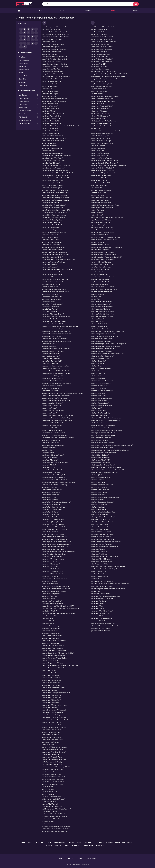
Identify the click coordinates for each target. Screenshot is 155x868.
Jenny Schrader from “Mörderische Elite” (56, 547)
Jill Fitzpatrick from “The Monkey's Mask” (56, 767)
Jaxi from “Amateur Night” (51, 356)
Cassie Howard (24, 63)
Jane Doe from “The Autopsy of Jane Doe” (56, 166)
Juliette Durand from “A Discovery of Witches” (106, 542)
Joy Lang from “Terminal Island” (101, 203)
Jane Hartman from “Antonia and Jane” (55, 175)
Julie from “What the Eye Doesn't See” (103, 512)
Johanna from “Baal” (97, 104)
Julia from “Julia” (96, 408)
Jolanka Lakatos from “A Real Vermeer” (104, 121)
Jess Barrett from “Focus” (51, 616)
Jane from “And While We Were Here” (55, 232)
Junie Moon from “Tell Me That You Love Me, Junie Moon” (110, 584)
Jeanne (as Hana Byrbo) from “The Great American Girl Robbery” (64, 393)
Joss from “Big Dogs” (98, 195)
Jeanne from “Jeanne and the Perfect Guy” (56, 418)
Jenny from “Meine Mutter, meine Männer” (56, 589)
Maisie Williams (29, 98)
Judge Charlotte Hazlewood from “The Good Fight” (107, 247)
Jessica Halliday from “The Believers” (55, 656)
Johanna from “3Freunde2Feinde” (102, 106)
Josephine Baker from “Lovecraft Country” (104, 161)
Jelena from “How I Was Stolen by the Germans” (58, 438)
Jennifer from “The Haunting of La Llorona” (57, 502)
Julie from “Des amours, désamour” (102, 502)
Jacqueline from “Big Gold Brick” (53, 71)
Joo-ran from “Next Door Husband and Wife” (105, 131)
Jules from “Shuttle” (97, 319)
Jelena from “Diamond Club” (52, 440)
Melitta (21, 73)
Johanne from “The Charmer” (100, 114)
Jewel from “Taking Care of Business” (55, 747)
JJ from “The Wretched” (50, 804)
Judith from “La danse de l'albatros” (102, 277)
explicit (58, 846)
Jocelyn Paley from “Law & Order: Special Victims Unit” (109, 76)
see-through (128, 842)
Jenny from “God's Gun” (50, 596)
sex (37, 842)
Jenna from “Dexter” (49, 465)
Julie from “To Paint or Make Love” (102, 485)
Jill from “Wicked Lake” (50, 792)
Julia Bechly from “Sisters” (99, 329)
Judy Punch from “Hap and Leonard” (103, 287)
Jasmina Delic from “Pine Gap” (53, 329)
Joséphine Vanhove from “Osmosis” (102, 170)
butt (43, 842)
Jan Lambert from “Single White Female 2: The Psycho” (61, 126)
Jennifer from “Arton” (49, 497)
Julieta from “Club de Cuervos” (101, 537)
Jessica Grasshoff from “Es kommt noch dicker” (58, 653)
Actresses (89, 11)
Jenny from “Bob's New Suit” (52, 569)
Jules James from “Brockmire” (101, 304)
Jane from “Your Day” (49, 230)
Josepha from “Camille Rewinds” (101, 158)
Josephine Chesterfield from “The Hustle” (104, 163)
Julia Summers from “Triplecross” (102, 351)
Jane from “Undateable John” (52, 225)
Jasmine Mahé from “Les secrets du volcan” (57, 334)
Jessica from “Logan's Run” (51, 678)
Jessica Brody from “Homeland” (53, 648)
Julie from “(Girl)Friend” (98, 475)
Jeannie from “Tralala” (50, 428)
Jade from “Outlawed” (50, 84)
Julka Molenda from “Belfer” (100, 564)
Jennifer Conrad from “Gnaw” (52, 470)
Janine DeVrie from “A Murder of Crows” (56, 292)
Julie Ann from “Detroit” (98, 423)
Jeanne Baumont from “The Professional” (56, 396)
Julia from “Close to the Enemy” (101, 368)
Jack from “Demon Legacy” (51, 29)
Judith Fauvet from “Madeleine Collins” (103, 255)
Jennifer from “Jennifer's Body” (53, 510)
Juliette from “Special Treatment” (101, 559)
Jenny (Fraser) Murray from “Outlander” (55, 522)
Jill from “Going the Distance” (52, 797)
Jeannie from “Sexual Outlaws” (53, 425)
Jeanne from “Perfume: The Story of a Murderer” (58, 415)
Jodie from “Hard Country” (99, 81)
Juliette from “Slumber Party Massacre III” (104, 557)
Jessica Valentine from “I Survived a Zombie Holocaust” (61, 665)
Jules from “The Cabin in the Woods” (103, 312)
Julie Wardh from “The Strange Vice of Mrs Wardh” (107, 470)
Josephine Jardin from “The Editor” (102, 168)
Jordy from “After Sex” (98, 146)
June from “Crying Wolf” (99, 571)
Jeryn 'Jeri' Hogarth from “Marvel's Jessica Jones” (59, 613)
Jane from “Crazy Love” (50, 235)
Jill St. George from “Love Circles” (53, 779)
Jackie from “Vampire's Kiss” (52, 52)
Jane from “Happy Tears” (51, 240)
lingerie (71, 842)
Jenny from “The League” (51, 576)
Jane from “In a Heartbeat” (51, 245)
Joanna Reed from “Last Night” (101, 44)
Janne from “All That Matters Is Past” (55, 321)
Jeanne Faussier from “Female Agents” (55, 398)
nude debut (89, 846)
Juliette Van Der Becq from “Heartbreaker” (104, 547)
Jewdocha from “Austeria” (51, 742)
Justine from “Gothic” (98, 621)
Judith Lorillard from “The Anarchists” (103, 260)
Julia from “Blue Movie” (98, 378)
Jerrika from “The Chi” (50, 611)
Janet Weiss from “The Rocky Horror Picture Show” (59, 260)
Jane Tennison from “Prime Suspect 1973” (56, 210)
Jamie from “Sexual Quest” (51, 109)
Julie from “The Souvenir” (99, 487)
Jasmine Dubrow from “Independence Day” (57, 331)
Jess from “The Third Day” (51, 626)
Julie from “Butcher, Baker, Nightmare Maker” (105, 497)
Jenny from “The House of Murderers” (55, 579)
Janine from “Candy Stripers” (52, 299)
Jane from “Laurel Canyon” (51, 227)
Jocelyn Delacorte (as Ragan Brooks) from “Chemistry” (109, 74)
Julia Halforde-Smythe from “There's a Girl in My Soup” (108, 344)
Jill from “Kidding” (48, 794)
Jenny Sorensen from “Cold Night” (54, 549)
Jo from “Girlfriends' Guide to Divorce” (55, 816)
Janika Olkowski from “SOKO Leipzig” (55, 289)
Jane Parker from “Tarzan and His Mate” (56, 193)
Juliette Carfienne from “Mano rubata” (103, 539)
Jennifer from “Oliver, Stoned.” (52, 490)
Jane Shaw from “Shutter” (51, 203)
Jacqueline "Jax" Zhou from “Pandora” (55, 64)
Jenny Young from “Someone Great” (54, 554)
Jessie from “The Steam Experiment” (55, 727)
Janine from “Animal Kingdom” (52, 304)
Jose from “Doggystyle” (98, 148)
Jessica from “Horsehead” (51, 683)
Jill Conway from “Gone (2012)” (53, 764)
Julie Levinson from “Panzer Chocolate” (104, 453)
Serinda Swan (29, 114)
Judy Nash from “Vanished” (100, 284)
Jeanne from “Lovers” (50, 408)
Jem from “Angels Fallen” (51, 443)
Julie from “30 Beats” (98, 480)
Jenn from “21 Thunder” (50, 458)
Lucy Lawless (29, 95)
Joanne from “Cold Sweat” (99, 67)
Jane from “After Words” (50, 237)
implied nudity (102, 846)
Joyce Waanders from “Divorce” (101, 220)
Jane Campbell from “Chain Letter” (54, 161)
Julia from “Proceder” (98, 364)
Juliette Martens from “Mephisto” (101, 544)
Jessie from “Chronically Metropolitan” (55, 720)
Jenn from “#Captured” (50, 460)
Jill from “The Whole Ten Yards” (53, 784)
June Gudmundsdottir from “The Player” (104, 569)
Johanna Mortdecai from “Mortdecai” (103, 101)
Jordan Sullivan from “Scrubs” (100, 138)
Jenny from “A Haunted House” (53, 557)
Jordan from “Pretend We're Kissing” (103, 143)
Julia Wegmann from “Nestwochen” (102, 356)
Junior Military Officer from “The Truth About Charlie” (108, 589)
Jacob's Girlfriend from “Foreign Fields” (55, 59)
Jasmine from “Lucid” (50, 346)
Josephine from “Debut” (98, 178)
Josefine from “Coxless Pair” (100, 153)
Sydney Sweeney (29, 101)
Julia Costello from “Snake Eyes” (101, 341)
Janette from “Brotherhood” (51, 277)
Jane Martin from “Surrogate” (52, 188)
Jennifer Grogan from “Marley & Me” (54, 475)
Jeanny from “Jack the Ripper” (52, 430)
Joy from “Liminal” (97, 215)
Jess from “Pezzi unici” (50, 631)
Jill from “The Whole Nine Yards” (53, 782)
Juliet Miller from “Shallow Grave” (102, 522)
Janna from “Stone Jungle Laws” (53, 314)
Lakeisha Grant (24, 85)
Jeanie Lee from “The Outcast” (52, 386)
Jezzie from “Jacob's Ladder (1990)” (54, 759)
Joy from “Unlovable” (97, 210)
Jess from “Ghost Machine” (51, 633)
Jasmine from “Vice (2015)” (52, 344)
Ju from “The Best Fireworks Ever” (102, 230)
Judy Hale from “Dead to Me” (100, 279)
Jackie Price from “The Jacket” (53, 39)
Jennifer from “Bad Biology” (52, 492)
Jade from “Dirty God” (50, 96)
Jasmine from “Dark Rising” (51, 354)
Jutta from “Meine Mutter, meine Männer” (104, 626)
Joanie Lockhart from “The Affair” (102, 37)
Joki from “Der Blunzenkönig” (100, 116)
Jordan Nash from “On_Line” (100, 136)
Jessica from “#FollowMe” (51, 703)
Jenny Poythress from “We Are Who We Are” (57, 542)
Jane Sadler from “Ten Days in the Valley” (56, 200)
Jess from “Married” (49, 623)
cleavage (89, 842)
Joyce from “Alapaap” (98, 225)
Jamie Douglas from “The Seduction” (55, 101)
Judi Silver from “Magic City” (100, 250)
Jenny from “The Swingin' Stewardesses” (56, 586)
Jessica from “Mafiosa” (50, 690)
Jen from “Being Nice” (50, 448)
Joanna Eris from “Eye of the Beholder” (103, 42)
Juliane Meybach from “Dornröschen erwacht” (106, 420)
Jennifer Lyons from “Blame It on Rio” (55, 480)
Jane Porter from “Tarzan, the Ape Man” (55, 195)
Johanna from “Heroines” (99, 111)
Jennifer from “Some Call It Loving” (54, 519)
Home (19, 11)
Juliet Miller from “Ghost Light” (101, 519)
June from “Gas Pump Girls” (100, 576)
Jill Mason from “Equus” (50, 772)
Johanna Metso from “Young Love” (102, 99)
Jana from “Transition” (50, 146)
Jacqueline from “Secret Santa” (53, 74)
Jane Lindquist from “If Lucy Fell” (53, 185)
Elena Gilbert (23, 79)
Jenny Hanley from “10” (50, 532)
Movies (136, 11)
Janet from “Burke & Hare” (51, 272)
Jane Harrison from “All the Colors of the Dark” (58, 173)
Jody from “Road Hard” (98, 89)
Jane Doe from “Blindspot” (51, 163)
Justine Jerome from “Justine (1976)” (103, 599)
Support (71, 859)
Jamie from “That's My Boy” (52, 118)
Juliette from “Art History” (99, 554)
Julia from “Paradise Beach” (100, 403)
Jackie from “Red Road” (50, 54)
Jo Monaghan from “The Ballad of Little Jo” (57, 809)
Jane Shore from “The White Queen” (54, 205)
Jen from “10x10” (48, 450)
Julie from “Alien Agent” (98, 482)
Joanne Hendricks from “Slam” (101, 54)
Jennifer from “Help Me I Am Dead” (54, 507)
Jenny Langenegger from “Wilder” (53, 534)
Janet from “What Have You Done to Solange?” (58, 269)
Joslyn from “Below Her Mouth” (101, 190)
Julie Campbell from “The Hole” (101, 428)
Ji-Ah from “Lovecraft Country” (52, 762)
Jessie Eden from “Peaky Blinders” (54, 712)
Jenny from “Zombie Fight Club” (53, 571)
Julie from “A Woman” (98, 495)
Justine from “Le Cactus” (99, 601)
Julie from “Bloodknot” (98, 500)
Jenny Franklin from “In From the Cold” (55, 529)
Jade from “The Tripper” (50, 94)
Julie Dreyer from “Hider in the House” (103, 433)
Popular (63, 11)
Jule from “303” (96, 299)
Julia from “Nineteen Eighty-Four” (102, 406)
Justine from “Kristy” (97, 609)
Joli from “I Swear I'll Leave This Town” (103, 123)
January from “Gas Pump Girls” (53, 324)
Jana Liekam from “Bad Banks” (53, 136)
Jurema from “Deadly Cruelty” (100, 594)
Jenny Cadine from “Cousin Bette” (54, 527)
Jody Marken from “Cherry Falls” (101, 84)
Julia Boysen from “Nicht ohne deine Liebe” (105, 336)
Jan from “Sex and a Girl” (51, 128)
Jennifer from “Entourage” (51, 514)
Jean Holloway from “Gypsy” (52, 368)
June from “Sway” (96, 579)
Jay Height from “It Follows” (52, 359)
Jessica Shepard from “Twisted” (53, 663)
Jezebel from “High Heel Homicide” (54, 752)
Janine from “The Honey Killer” (52, 297)
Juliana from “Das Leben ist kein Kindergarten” (106, 418)
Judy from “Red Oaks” (98, 294)
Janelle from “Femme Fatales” (52, 250)
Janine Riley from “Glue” (50, 294)
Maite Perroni (29, 108)
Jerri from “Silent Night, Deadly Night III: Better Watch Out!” (62, 609)
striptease (77, 846)
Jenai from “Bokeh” (49, 453)
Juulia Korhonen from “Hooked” (101, 628)
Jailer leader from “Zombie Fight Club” (55, 99)
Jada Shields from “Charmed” (52, 79)
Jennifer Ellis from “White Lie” (52, 472)
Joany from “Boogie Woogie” (100, 69)
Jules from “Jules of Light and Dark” (102, 314)
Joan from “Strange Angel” (99, 29)
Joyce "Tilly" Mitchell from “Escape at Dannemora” (107, 217)
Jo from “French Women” (51, 819)
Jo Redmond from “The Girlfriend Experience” (57, 814)
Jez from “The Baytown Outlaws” (53, 750)
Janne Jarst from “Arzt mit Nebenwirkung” (56, 316)
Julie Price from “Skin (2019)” (100, 460)
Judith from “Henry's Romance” (101, 267)
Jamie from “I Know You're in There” (54, 114)
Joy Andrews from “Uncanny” (100, 200)
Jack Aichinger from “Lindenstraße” (54, 27)
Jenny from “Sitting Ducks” (51, 594)
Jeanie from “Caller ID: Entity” (52, 388)
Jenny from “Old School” (50, 566)
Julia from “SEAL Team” (98, 388)
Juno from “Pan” (96, 591)
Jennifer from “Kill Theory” (51, 487)
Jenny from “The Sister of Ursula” (53, 559)
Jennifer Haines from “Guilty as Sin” (54, 477)
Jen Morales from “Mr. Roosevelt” (53, 445)
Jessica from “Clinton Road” (52, 700)
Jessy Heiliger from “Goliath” (52, 737)
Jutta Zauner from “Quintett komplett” (103, 623)
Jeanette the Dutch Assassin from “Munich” (57, 383)
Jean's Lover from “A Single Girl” (53, 376)
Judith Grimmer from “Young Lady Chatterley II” (106, 257)
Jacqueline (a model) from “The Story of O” (57, 67)
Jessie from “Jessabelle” (51, 735)
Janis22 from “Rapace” (50, 309)
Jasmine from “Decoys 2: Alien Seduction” (56, 349)
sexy (50, 842)
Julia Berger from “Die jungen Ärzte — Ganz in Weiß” (108, 331)
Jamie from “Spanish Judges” (52, 123)
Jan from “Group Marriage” (51, 133)
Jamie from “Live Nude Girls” (52, 116)
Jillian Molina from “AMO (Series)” (54, 799)
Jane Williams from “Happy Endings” (54, 215)
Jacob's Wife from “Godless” (52, 62)
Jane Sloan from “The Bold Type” (53, 208)
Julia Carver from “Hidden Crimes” (102, 339)
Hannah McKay (24, 76)
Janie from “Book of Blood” (51, 284)
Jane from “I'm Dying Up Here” (52, 220)
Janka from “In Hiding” (50, 312)
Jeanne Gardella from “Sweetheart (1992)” (56, 401)
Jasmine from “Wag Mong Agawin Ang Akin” (57, 341)
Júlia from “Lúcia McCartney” (100, 359)
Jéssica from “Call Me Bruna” (52, 695)
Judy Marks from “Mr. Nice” (100, 282)
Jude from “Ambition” (98, 242)
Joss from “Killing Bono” (99, 193)
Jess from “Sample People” (51, 628)
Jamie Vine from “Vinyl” (50, 106)
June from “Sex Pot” (97, 574)
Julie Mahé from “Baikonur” (100, 455)
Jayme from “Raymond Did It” (52, 361)
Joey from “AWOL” (97, 94)
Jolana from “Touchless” (99, 118)
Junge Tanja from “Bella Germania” (102, 581)
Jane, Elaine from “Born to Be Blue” (54, 217)
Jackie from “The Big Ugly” (51, 47)
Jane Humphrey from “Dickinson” (53, 183)
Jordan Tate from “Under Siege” (101, 141)
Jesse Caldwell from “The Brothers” (54, 641)
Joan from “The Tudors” (98, 32)
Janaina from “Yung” (49, 151)
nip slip (49, 846)
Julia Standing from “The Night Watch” (103, 349)
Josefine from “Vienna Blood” (100, 156)
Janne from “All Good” (50, 319)
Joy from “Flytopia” (97, 213)
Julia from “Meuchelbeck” (99, 386)
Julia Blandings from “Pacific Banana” (103, 334)
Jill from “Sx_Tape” (49, 789)
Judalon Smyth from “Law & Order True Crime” (106, 237)
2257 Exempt (92, 859)
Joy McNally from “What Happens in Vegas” (105, 205)
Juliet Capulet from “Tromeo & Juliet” (103, 517)
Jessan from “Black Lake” (51, 638)
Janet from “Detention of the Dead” (54, 262)
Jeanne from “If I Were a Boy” (52, 406)
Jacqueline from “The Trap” (51, 69)
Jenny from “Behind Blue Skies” (53, 574)
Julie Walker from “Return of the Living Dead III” (106, 467)
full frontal (60, 842)
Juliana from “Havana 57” (99, 415)
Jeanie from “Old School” (51, 391)
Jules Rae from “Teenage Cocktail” (102, 307)
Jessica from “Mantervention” (52, 680)
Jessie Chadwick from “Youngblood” (54, 710)
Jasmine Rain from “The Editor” (53, 336)
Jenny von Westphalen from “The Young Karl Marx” (59, 552)
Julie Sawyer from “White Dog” (101, 463)
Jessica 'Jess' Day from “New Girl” (54, 646)
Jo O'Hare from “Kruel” (50, 811)
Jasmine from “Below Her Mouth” (53, 351)
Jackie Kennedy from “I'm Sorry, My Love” (56, 34)
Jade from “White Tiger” (50, 86)
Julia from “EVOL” (96, 376)
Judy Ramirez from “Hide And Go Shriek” (104, 289)
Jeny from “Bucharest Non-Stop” (53, 604)
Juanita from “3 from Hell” (99, 235)
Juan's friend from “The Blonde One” (102, 232)
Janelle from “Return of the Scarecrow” (55, 252)
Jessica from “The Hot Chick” (52, 698)
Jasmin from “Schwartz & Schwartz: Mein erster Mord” (60, 326)
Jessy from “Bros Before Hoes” (53, 740)
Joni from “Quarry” (97, 128)
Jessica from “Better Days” (51, 675)
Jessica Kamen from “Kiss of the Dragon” (56, 658)
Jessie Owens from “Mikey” (51, 715)
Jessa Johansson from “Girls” (52, 636)
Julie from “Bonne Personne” (100, 490)
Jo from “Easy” (47, 824)
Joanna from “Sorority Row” (100, 52)
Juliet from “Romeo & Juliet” (100, 529)
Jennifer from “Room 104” (51, 495)
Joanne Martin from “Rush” (100, 57)
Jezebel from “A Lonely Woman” (53, 757)
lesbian (109, 842)
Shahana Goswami (29, 111)
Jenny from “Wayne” (49, 599)
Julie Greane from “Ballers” (99, 440)
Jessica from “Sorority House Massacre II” (56, 693)
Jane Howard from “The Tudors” (53, 180)
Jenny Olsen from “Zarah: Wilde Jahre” (55, 539)
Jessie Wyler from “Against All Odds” (55, 717)
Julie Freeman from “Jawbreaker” (102, 438)
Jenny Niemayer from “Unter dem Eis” (55, 537)
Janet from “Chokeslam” (50, 265)
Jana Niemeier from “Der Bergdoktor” (55, 138)
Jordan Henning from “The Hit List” (102, 133)
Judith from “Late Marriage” (100, 274)
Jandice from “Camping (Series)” (53, 153)
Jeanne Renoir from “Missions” (53, 403)
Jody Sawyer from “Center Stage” (101, 86)
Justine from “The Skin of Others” (102, 611)
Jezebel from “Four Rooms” (51, 755)
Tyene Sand (23, 82)
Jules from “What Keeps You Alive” (102, 316)
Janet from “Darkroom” (50, 267)
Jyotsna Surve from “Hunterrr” (100, 631)
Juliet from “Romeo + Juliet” (100, 524)
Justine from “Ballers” (98, 604)
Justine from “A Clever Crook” (100, 613)
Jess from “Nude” (48, 618)
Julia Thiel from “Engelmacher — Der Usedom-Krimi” (108, 354)
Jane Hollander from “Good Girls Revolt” (56, 178)
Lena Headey (29, 105)
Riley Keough (29, 117)
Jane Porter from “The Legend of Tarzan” (56, 198)
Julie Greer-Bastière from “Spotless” (102, 443)
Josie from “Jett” (96, 188)
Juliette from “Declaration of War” (102, 562)
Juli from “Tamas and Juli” (99, 326)
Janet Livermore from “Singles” (53, 257)
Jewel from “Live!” (48, 745)
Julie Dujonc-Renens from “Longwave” (103, 435)
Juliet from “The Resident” (99, 527)
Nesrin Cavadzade (29, 123)
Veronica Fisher (24, 70)
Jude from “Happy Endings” (100, 245)
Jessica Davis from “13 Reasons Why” (55, 651)
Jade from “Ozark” (48, 89)
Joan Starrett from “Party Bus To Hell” (55, 831)
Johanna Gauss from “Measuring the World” (105, 96)
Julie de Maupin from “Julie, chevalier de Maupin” (107, 430)
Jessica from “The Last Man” (52, 685)
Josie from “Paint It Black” (99, 185)
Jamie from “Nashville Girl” (51, 121)
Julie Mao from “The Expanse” (101, 458)
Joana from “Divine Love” (99, 34)
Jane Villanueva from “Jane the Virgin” (55, 213)
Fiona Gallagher (24, 60)
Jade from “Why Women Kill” (52, 81)
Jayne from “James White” (51, 364)
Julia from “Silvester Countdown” (101, 398)
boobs (30, 842)
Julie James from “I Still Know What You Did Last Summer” (110, 450)
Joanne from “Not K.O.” (98, 64)
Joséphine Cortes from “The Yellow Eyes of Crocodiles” (109, 166)
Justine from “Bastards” (98, 616)
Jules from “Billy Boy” (98, 321)
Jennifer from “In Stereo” (50, 512)
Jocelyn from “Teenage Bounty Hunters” (104, 79)
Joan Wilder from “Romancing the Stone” (104, 27)
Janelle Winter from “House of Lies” (54, 247)
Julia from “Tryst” (96, 366)
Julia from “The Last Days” (99, 401)
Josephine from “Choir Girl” (100, 180)
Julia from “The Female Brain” (100, 413)
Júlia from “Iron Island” (98, 393)
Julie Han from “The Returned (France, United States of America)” (112, 445)
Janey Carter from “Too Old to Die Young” (56, 279)
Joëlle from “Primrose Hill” (99, 91)
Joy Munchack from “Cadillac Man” (102, 208)
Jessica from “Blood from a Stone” (54, 688)
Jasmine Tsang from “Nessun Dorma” (55, 339)
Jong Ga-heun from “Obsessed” (101, 126)
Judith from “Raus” (97, 272)
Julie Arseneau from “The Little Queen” (103, 425)
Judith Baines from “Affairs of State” (103, 252)
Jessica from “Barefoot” (50, 708)
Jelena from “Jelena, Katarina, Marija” (55, 435)
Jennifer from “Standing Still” (52, 505)
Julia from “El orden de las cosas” (102, 391)
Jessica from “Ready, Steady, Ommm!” (55, 705)
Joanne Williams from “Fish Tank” (102, 59)
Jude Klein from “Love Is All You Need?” (104, 240)
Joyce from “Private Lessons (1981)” (103, 227)
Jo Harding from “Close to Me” (52, 807)
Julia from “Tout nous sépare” (100, 371)
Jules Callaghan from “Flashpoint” (102, 302)
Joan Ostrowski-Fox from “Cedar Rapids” (56, 829)
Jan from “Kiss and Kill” (50, 131)
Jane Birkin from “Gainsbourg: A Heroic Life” (57, 156)
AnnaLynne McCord (29, 120)
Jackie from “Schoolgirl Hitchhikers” (54, 49)
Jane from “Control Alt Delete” (52, 242)
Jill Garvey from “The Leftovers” (53, 769)
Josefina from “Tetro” (98, 151)
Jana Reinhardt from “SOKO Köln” (53, 141)
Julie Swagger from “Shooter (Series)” (103, 465)
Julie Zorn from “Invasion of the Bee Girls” (104, 472)
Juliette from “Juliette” (98, 549)
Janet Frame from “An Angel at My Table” (56, 255)
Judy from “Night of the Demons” (101, 292)
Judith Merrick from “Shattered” (101, 262)
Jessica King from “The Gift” (52, 661)
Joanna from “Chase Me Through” (102, 47)
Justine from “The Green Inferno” (101, 618)
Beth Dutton (23, 66)
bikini (118, 842)
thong (67, 846)
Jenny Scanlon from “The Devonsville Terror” (57, 544)
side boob (100, 842)
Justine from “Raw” (97, 606)
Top (41, 11)
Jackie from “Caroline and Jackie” (54, 44)
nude (23, 842)
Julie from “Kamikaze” (98, 507)
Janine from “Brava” (49, 302)
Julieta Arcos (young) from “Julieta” (102, 534)
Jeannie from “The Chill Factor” (53, 423)
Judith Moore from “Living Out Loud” (103, 265)
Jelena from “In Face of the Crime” (54, 433)
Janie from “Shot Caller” (50, 287)
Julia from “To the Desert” (99, 411)
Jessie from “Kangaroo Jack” (52, 725)
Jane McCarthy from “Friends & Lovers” (55, 190)
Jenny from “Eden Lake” (50, 581)
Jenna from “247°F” (49, 467)
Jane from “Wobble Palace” (51, 222)
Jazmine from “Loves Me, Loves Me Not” (56, 366)
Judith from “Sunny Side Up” (100, 269)
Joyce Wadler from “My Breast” (101, 222)
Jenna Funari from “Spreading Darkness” (56, 463)
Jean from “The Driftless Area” (52, 381)
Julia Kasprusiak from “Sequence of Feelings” (106, 346)
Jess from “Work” (48, 621)
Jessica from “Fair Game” (51, 673)
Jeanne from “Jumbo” (50, 413)
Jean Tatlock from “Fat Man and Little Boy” (56, 373)
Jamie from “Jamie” (49, 111)
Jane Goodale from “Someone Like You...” (56, 170)
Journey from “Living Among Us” (101, 198)
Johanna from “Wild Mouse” (100, 109)
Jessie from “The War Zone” (52, 732)
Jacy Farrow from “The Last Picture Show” (56, 76)
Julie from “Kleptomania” (99, 510)
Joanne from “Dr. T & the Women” (102, 62)
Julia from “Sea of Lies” (98, 373)
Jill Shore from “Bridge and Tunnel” (54, 777)
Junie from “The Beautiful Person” (102, 586)
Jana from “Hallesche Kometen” (53, 148)
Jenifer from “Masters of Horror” (53, 455)
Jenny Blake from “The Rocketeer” (54, 524)
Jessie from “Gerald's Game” (52, 722)
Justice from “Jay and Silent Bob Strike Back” (105, 596)
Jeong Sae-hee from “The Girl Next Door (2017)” (58, 606)
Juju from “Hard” (96, 297)
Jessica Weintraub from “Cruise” (53, 668)
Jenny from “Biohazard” (50, 584)
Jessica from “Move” (49, 670)
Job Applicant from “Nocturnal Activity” (103, 71)
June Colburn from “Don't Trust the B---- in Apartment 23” (109, 566)
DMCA (81, 859)
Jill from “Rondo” (48, 787)
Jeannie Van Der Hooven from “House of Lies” (58, 420)
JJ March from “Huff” (49, 802)
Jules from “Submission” (99, 324)
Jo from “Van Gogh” (49, 821)
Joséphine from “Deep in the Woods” (103, 173)
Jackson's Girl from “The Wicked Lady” (55, 57)
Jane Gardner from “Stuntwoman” (53, 168)
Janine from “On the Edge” (51, 307)
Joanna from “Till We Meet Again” (102, 49)
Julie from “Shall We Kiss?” (99, 514)
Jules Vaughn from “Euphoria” (100, 309)
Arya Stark (22, 57)
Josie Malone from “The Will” (100, 183)
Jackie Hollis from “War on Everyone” (55, 32)
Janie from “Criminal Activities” (53, 282)
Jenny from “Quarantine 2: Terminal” (54, 591)
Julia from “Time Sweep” (99, 396)
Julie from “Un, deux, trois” (99, 505)
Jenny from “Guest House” (51, 564)
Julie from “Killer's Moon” (99, 492)
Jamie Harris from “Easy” (51, 104)
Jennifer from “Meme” (50, 517)
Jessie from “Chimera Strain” (52, 730)
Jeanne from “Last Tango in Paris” (54, 411)
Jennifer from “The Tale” (50, 500)
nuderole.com (75, 864)
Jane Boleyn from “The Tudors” (53, 158)
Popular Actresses (28, 91)
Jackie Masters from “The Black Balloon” (56, 37)
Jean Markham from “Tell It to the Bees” (56, 371)
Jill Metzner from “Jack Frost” (52, 774)
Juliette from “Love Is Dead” (100, 552)
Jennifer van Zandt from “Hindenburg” (55, 485)
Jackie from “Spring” (49, 42)
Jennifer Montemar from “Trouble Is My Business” (59, 482)
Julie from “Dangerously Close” (101, 477)
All (25, 47)
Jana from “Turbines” (49, 143)
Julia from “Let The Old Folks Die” (102, 381)
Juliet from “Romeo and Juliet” (101, 532)
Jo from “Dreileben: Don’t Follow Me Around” (57, 826)
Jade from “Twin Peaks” (50, 91)
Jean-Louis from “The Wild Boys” (53, 378)
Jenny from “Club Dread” (50, 562)
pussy (80, 842)
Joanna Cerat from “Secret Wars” (101, 39)
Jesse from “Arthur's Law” (51, 643)
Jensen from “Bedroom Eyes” (52, 601)
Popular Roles (26, 53)
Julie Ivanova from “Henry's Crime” (102, 448)
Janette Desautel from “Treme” (53, 274)
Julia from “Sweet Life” (98, 361)
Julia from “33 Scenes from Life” (101, 383)
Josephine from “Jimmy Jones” (101, 175)
